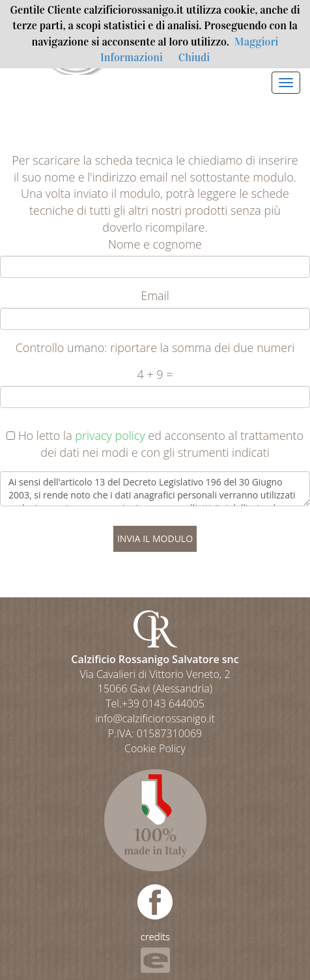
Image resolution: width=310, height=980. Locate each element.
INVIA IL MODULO (155, 538)
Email (155, 295)
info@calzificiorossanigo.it (155, 718)
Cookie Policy (155, 748)
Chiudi (194, 58)
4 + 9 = (155, 374)
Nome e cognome (155, 244)
